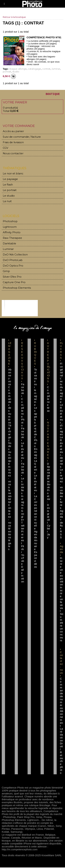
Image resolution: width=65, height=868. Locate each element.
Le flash (8, 185)
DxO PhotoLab (13, 261)
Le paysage (10, 180)
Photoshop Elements (17, 288)
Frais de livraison (13, 143)
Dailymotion (23, 575)
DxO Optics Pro (13, 266)
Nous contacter (13, 154)
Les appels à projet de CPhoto (36, 428)
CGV (5, 149)
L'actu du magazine (61, 391)
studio (16, 72)
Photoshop (10, 222)
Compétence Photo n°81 (44, 37)
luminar (56, 69)
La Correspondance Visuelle (36, 513)
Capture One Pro (14, 283)
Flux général (61, 370)
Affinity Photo (12, 233)
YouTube (23, 560)
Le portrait (10, 191)
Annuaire (36, 545)
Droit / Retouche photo (61, 759)
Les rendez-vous (61, 481)
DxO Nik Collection (15, 255)
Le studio (9, 196)
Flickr (23, 550)
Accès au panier (13, 132)
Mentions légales (10, 539)
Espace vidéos (36, 560)
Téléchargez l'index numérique (10, 445)
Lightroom (10, 227)
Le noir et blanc (13, 174)
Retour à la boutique (14, 17)
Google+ (23, 516)
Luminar (8, 250)
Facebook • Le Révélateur (23, 445)
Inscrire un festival (61, 600)
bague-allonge (18, 69)
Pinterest (23, 538)
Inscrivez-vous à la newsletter (10, 485)
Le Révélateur (36, 485)
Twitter (23, 526)
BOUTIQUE (53, 94)
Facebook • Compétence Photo (23, 406)
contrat (46, 69)
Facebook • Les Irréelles (23, 479)
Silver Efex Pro (12, 277)
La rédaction (61, 735)
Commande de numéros (61, 694)
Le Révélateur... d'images (61, 420)
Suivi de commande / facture (22, 137)
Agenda (36, 535)
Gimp (6, 272)
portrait (7, 72)
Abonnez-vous (10, 378)
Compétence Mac (48, 400)
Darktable (9, 244)
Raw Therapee (12, 239)
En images (36, 454)
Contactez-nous (10, 516)
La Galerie (36, 467)
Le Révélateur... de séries (61, 453)
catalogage (34, 69)
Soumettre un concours (62, 628)
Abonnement (62, 719)
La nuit (7, 202)
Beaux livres (62, 501)
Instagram (23, 503)
